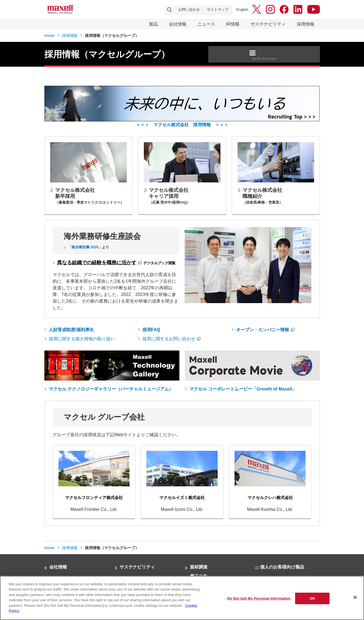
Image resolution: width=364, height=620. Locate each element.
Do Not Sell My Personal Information (259, 598)
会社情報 (178, 24)
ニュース (206, 24)
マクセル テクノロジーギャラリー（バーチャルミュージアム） (111, 389)
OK (312, 598)
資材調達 (199, 567)
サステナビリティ (268, 24)
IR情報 (233, 24)
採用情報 (306, 24)
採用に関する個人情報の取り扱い (82, 339)
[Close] (355, 597)
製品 (153, 24)
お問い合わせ (189, 10)
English (242, 10)
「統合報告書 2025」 (85, 247)
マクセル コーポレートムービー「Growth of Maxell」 (243, 389)
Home (49, 36)
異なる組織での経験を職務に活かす (97, 263)
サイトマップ (218, 10)
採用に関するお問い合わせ (169, 339)
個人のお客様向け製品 (282, 567)
